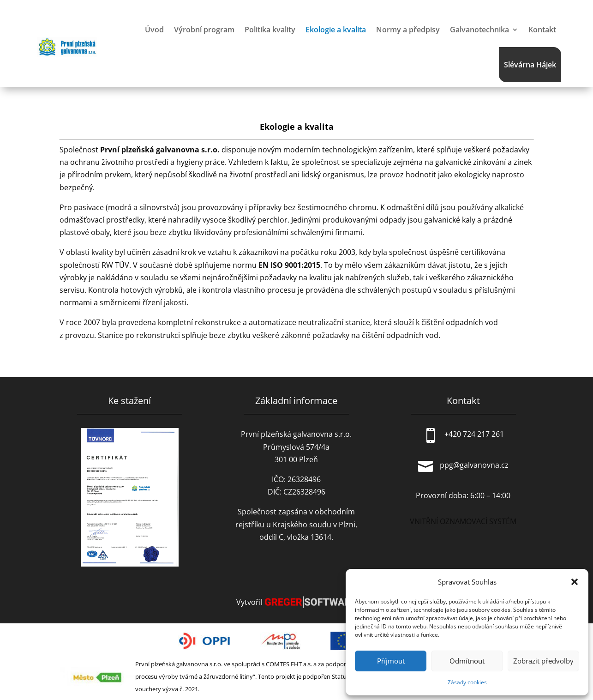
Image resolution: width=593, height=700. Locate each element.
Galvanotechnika (479, 30)
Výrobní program (204, 30)
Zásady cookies (467, 682)
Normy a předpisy (408, 30)
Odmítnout (467, 661)
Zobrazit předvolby (543, 661)
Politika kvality (270, 30)
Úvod (154, 30)
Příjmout (391, 661)
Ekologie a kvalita (336, 30)
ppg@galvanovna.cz (474, 465)
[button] (575, 582)
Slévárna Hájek (530, 65)
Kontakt (542, 30)
